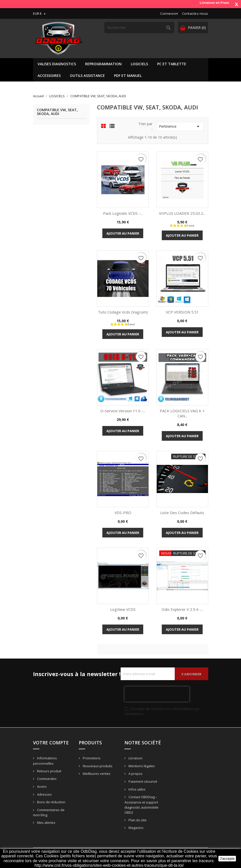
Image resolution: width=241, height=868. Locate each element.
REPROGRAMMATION (103, 64)
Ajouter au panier (123, 233)
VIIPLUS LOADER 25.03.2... (182, 213)
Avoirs (42, 787)
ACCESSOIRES (49, 76)
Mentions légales (141, 766)
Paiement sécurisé (142, 781)
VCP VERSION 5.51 (182, 312)
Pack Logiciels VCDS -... (123, 213)
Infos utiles (137, 789)
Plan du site (137, 820)
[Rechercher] (139, 28)
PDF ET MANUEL (128, 76)
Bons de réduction (51, 802)
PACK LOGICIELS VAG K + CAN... (182, 413)
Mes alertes (46, 823)
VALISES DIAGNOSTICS (57, 64)
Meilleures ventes (96, 774)
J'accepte (227, 859)
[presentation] (157, 694)
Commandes (46, 779)
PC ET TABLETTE (172, 64)
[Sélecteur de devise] (40, 13)
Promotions (91, 758)
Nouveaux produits (97, 766)
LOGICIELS (139, 64)
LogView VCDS (123, 609)
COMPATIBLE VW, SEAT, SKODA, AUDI (57, 112)
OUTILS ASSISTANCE (87, 76)
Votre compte (51, 743)
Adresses (44, 794)
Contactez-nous (195, 13)
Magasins (136, 828)
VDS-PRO (123, 513)
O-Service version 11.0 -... (123, 411)
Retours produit (49, 771)
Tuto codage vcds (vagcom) (123, 312)
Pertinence (180, 126)
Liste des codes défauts (182, 513)
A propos (135, 774)
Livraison (135, 758)
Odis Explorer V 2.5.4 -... (182, 609)
